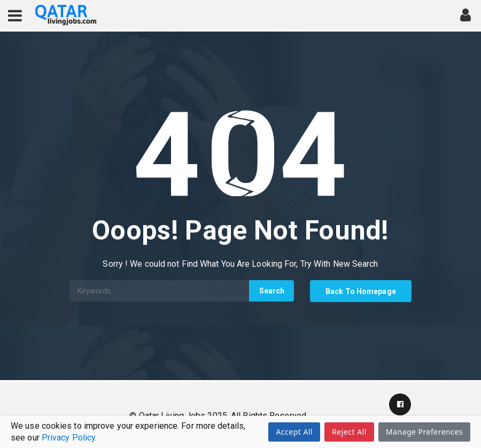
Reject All (349, 432)
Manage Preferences (424, 432)
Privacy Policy (68, 438)
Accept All (294, 432)
